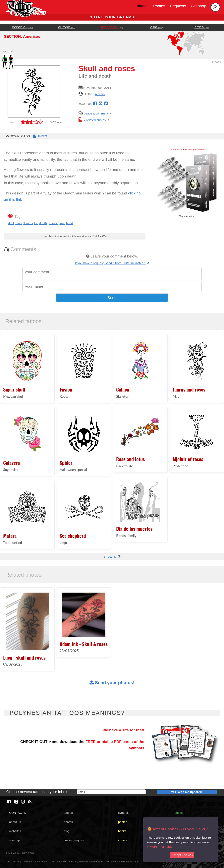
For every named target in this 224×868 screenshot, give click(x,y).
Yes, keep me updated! (187, 792)
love (62, 223)
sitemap (15, 840)
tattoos (68, 813)
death (43, 223)
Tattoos (142, 6)
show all (110, 556)
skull (11, 223)
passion (53, 223)
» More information (161, 846)
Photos (159, 6)
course (123, 840)
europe (67, 27)
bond (70, 223)
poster (122, 822)
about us (15, 822)
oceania (22, 27)
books (122, 831)
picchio (100, 94)
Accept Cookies (182, 855)
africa (202, 27)
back (216, 62)
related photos (92, 120)
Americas (31, 36)
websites (15, 831)
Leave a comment (93, 113)
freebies (178, 813)
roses (19, 223)
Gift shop (199, 6)
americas (112, 27)
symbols (124, 813)
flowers (28, 223)
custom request (74, 840)
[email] (111, 792)
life (36, 223)
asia (157, 27)
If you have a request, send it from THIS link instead (112, 263)
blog (66, 831)
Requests (178, 6)
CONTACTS (17, 813)
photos (68, 822)
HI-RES (40, 136)
